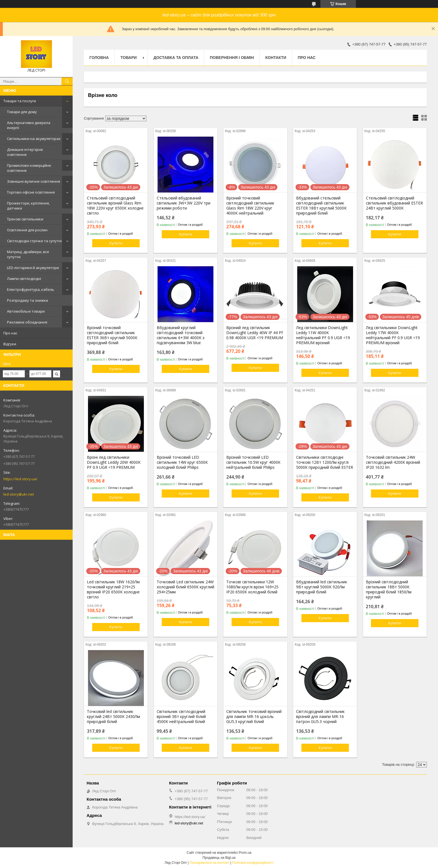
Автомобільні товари (26, 311)
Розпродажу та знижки (28, 300)
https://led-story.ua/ (20, 479)
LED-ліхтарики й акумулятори (33, 268)
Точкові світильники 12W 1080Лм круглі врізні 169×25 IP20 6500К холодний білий (252, 587)
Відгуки (10, 344)
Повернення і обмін (232, 58)
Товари (128, 58)
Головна (99, 58)
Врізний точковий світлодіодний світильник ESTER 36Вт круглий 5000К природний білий (112, 335)
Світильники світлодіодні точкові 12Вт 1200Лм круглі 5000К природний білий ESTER (325, 462)
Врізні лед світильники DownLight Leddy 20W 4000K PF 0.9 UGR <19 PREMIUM (114, 462)
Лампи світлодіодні (24, 279)
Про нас (10, 333)
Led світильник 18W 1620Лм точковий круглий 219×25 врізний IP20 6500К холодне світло (113, 589)
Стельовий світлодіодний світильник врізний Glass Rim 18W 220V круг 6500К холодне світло (115, 206)
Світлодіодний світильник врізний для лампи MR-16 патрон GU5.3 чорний (320, 717)
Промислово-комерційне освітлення (29, 168)
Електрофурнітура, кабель (31, 289)
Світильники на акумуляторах (34, 139)
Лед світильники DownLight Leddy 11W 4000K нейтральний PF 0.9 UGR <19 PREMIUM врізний (323, 335)
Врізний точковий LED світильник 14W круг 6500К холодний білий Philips (182, 462)
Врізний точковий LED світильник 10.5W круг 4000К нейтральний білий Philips (253, 462)
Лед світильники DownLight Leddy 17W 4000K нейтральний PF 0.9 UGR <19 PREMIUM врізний (393, 335)
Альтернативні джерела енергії (29, 125)
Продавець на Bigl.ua (219, 858)
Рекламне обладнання (27, 322)
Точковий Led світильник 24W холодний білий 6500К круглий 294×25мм (185, 587)
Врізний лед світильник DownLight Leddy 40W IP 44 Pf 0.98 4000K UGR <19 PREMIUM (255, 333)
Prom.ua (245, 853)
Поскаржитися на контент (210, 863)
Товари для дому (22, 112)
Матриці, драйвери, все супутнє (28, 254)
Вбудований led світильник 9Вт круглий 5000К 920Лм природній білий (322, 587)
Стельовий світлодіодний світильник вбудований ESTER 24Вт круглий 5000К (394, 203)
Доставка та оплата (176, 58)
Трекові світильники (25, 219)
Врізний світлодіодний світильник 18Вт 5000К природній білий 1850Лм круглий (389, 589)
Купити (116, 243)
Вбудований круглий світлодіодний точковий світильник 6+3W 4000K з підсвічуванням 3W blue (181, 335)
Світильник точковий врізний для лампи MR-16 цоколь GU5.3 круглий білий (254, 717)
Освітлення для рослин (27, 230)
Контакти (276, 58)
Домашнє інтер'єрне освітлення (25, 152)
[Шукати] (67, 81)
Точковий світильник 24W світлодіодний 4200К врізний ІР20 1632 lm (393, 462)
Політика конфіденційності (253, 863)
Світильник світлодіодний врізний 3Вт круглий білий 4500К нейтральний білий (181, 717)
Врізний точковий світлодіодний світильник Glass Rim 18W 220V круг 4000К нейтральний (250, 206)
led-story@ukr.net (19, 494)
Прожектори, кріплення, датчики (28, 206)
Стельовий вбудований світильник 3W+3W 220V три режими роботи (184, 203)
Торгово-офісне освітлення (31, 192)
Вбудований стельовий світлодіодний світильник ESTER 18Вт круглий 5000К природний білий (321, 206)
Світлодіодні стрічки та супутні (34, 241)
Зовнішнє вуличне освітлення (34, 181)
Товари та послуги (20, 101)
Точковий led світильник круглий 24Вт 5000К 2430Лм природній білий (113, 717)
